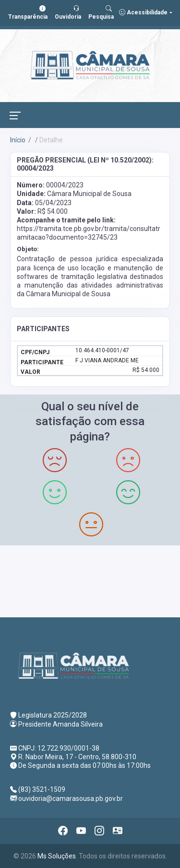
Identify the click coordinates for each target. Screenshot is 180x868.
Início (18, 140)
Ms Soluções (57, 856)
